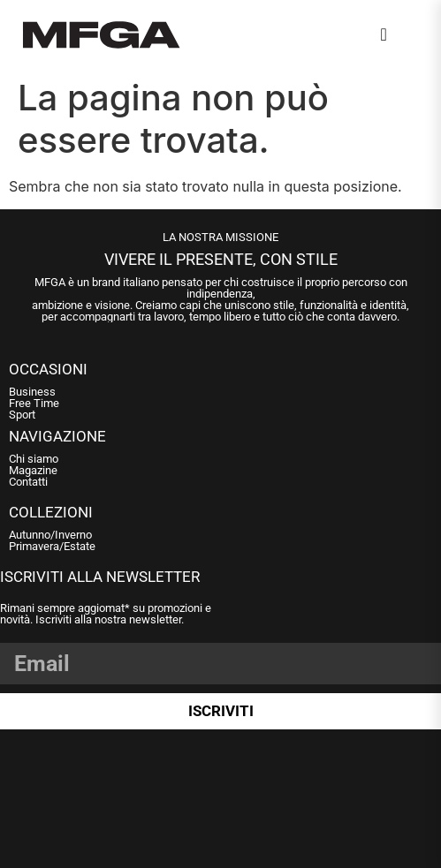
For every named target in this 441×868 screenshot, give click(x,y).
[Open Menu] (410, 38)
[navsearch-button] (384, 34)
